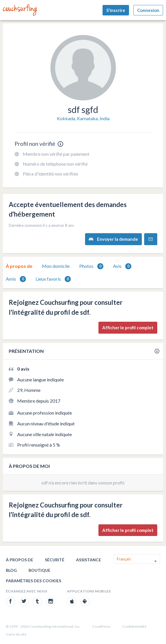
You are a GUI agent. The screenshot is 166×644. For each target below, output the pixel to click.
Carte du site (16, 634)
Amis (16, 279)
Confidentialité (134, 626)
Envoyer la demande (113, 239)
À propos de (19, 266)
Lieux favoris (53, 279)
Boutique (39, 570)
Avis (122, 266)
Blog (11, 570)
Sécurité (55, 560)
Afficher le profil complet (128, 328)
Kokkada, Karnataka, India (83, 118)
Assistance (89, 560)
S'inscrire (116, 10)
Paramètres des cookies (33, 581)
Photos (91, 266)
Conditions (101, 626)
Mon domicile (56, 266)
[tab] (19, 266)
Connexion (148, 10)
